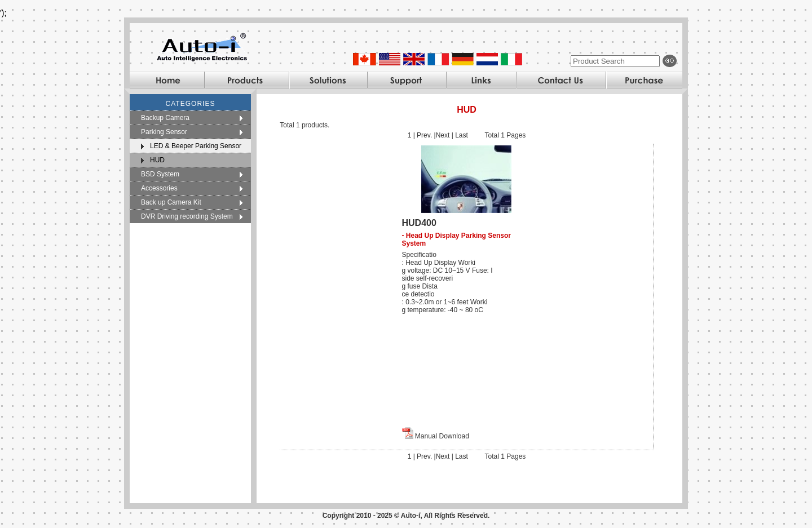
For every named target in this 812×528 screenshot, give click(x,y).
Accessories (159, 188)
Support (407, 80)
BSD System (160, 174)
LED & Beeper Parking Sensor (196, 146)
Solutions (328, 80)
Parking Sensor (164, 132)
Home (167, 80)
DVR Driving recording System (187, 216)
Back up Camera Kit (171, 202)
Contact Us (561, 80)
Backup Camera (165, 118)
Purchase (644, 80)
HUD (157, 160)
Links (481, 80)
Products (246, 80)
